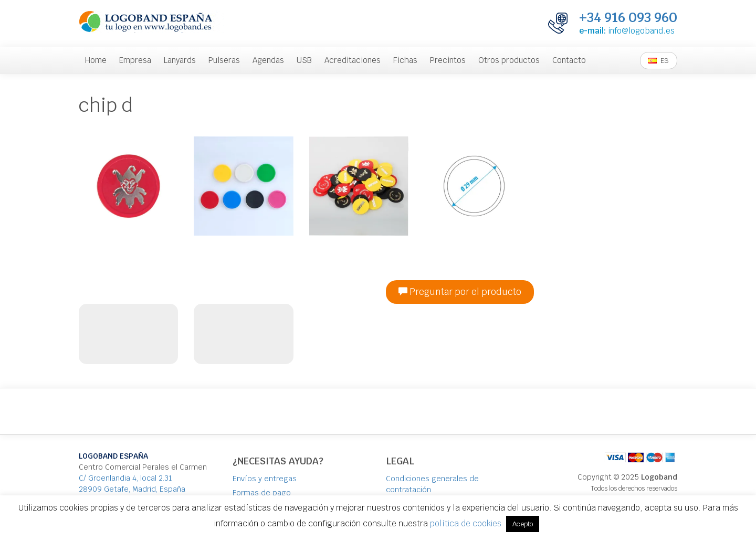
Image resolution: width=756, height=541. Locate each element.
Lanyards (180, 60)
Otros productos (509, 60)
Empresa (135, 60)
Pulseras (224, 60)
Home (96, 60)
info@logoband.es (641, 31)
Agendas (268, 60)
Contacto (569, 60)
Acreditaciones (353, 60)
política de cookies (466, 523)
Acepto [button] (523, 524)
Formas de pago (262, 493)
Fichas (405, 60)
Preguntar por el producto (460, 292)
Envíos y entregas (265, 479)
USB (304, 60)
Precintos (448, 60)
